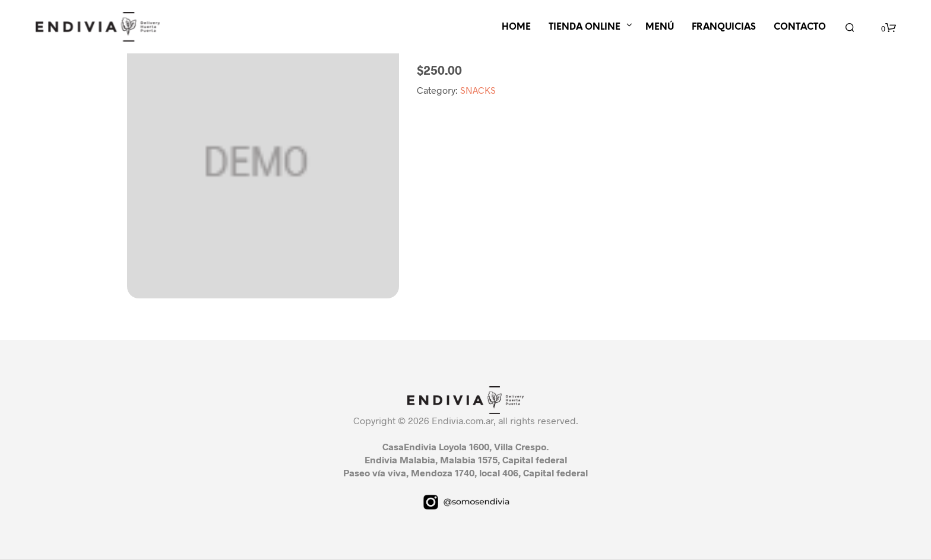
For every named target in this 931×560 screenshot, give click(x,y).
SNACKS (478, 90)
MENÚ (660, 27)
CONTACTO (800, 27)
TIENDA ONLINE (585, 27)
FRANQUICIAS (724, 27)
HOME (516, 27)
